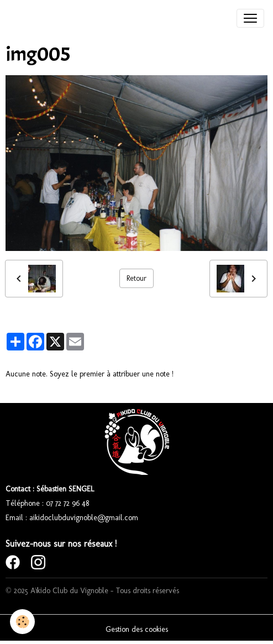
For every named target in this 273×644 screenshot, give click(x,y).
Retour (136, 278)
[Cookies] (22, 622)
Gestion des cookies (137, 629)
